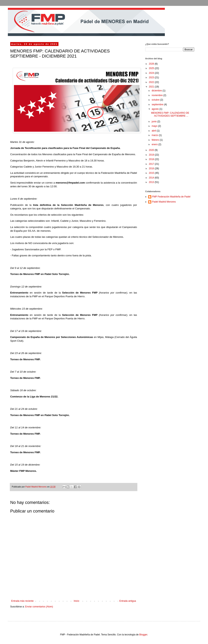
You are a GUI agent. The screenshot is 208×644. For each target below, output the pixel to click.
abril (154, 131)
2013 (152, 182)
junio (155, 122)
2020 (152, 150)
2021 (152, 87)
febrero (156, 140)
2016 (152, 168)
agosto (156, 109)
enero (155, 144)
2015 (152, 173)
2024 (152, 73)
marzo (155, 135)
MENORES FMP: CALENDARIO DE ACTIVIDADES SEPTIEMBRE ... (170, 114)
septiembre (158, 104)
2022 (152, 82)
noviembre (157, 95)
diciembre (157, 91)
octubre (156, 100)
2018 (152, 159)
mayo (155, 126)
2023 (152, 77)
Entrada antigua (128, 601)
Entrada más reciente (22, 601)
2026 (152, 64)
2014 (152, 178)
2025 (152, 68)
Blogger (143, 635)
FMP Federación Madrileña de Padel (171, 197)
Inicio (77, 601)
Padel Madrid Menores (164, 202)
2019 (152, 155)
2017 (152, 164)
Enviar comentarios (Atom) (39, 607)
